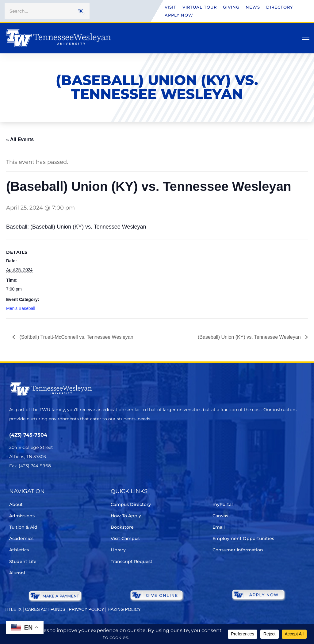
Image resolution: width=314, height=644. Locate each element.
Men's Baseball (21, 308)
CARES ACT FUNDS (45, 609)
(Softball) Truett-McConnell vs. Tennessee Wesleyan (76, 337)
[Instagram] (47, 484)
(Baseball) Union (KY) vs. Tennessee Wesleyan (250, 337)
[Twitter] (13, 484)
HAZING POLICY (124, 609)
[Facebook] (30, 484)
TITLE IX (13, 609)
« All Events (20, 139)
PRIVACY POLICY (86, 609)
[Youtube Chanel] (65, 484)
